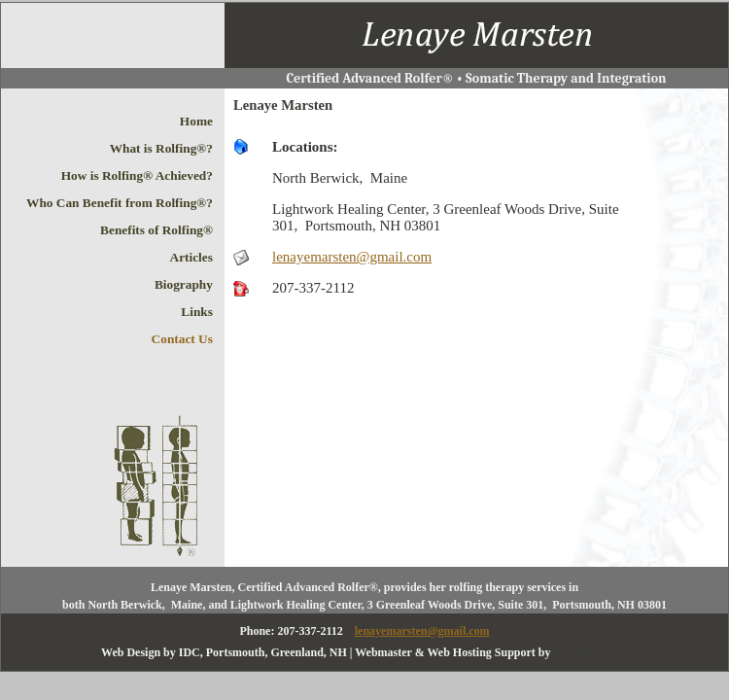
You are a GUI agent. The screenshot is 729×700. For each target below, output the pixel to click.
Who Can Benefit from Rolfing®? (120, 203)
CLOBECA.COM (591, 653)
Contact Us (182, 339)
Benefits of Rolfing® (156, 230)
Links (197, 312)
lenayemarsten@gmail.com (352, 257)
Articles (191, 257)
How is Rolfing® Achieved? (137, 175)
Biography (184, 284)
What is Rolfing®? (161, 148)
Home (196, 121)
